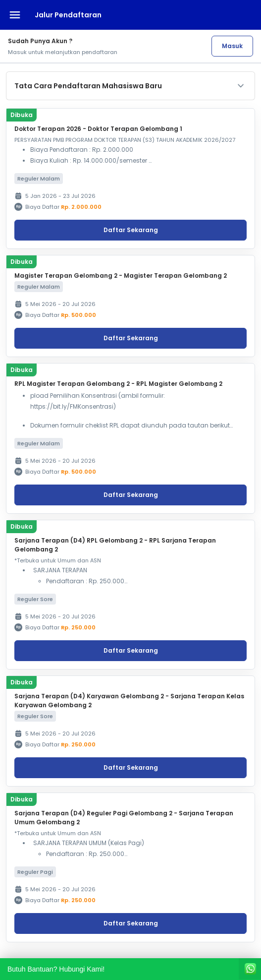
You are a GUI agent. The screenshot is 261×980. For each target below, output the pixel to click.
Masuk (232, 46)
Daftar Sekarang (131, 230)
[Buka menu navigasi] (15, 15)
